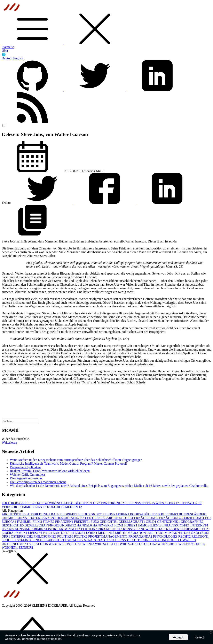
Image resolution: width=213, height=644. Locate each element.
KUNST (130, 529)
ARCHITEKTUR (14, 514)
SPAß (49, 540)
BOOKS (137, 514)
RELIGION (200, 536)
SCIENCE (37, 540)
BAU (56, 514)
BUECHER (170, 514)
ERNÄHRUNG (113, 503)
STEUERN (118, 540)
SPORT (61, 540)
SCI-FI (23, 540)
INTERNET (199, 525)
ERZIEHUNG (195, 518)
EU (208, 518)
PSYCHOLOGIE (166, 536)
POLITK (81, 536)
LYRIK (92, 533)
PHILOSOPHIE (45, 536)
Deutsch (7, 58)
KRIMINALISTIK (45, 529)
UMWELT (188, 540)
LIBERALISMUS (15, 533)
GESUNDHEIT (65, 525)
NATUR (184, 533)
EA (84, 518)
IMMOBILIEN (35, 507)
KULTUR (56, 507)
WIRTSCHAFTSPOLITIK (139, 544)
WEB (53, 544)
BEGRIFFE (69, 514)
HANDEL (85, 525)
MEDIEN (73, 507)
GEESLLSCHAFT (132, 522)
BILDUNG (87, 514)
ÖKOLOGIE (200, 533)
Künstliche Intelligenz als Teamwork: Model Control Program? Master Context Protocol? (69, 463)
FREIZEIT (82, 522)
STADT (103, 540)
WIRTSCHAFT (62, 503)
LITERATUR (191, 503)
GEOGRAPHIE (192, 522)
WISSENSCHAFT (192, 544)
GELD (152, 522)
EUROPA (9, 522)
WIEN (162, 503)
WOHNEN (10, 548)
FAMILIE (25, 522)
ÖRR (6, 536)
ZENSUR (26, 548)
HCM (119, 525)
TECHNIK (146, 540)
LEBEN (175, 529)
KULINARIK (96, 529)
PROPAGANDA (141, 536)
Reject (199, 637)
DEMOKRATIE (68, 518)
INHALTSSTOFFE (176, 525)
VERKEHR (12, 507)
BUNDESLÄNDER (193, 514)
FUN (95, 522)
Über (5, 51)
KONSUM (23, 529)
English (18, 58)
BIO (174, 503)
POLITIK (10, 503)
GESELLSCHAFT (34, 503)
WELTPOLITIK (70, 544)
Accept (178, 637)
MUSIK (171, 533)
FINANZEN (64, 522)
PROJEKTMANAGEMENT (108, 536)
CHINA (23, 518)
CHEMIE (9, 518)
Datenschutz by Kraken (25, 467)
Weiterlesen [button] (9, 443)
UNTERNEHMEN (15, 544)
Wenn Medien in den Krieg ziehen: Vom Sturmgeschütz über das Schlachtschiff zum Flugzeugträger (76, 460)
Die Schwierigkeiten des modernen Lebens (38, 482)
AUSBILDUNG (39, 514)
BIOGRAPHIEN (118, 514)
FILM (38, 522)
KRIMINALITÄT (72, 529)
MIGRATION (138, 533)
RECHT (185, 536)
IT (97, 503)
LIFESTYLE (38, 533)
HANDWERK (104, 525)
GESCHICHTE (13, 525)
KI (12, 529)
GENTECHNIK (169, 522)
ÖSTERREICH (22, 536)
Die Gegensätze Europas (26, 478)
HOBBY (131, 525)
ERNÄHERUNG (147, 518)
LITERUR (78, 533)
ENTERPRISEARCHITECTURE (111, 518)
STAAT (90, 540)
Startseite (8, 47)
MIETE (121, 533)
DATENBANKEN (43, 518)
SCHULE (9, 540)
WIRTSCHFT (168, 544)
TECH (132, 540)
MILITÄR (156, 533)
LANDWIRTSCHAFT (152, 529)
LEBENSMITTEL (141, 503)
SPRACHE (76, 540)
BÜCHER (84, 503)
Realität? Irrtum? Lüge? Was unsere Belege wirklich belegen (50, 471)
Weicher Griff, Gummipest (27, 475)
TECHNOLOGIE (167, 540)
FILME (49, 522)
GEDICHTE (109, 522)
